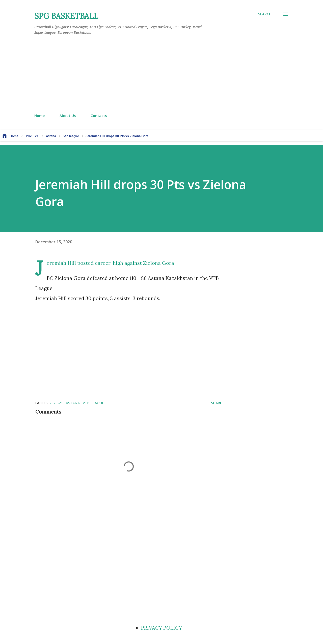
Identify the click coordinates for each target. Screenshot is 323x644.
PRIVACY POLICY (161, 628)
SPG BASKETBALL (66, 16)
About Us (68, 116)
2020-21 (57, 403)
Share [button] (217, 403)
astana (73, 403)
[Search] (265, 14)
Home (39, 116)
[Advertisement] (161, 74)
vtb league (93, 403)
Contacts (99, 116)
